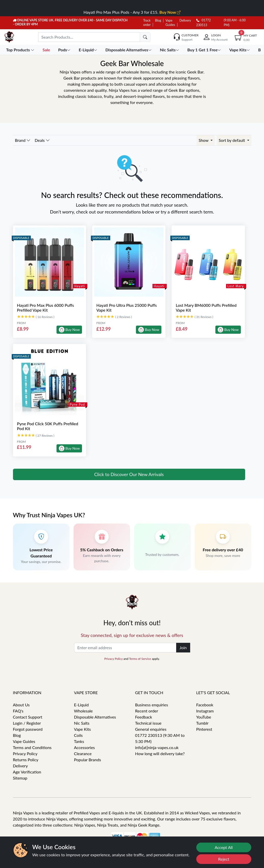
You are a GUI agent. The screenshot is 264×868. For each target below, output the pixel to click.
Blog (158, 20)
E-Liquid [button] (88, 50)
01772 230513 (204, 23)
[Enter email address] (125, 648)
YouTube (204, 717)
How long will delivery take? (160, 753)
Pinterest (204, 729)
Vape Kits (82, 729)
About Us (21, 705)
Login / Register (27, 723)
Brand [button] (23, 140)
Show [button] (204, 140)
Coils (78, 735)
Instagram (205, 711)
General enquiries (151, 729)
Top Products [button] (21, 50)
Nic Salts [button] (170, 50)
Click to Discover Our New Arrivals (129, 474)
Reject (224, 859)
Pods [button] (65, 50)
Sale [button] (47, 50)
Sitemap (20, 778)
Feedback (144, 717)
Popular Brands (88, 760)
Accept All (224, 847)
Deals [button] (42, 140)
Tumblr (202, 723)
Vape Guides (24, 741)
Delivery (185, 20)
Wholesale (84, 711)
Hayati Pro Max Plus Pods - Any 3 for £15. (132, 12)
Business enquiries (152, 705)
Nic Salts (82, 723)
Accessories (85, 747)
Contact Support (28, 717)
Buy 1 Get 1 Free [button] (205, 50)
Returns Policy (26, 760)
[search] (145, 37)
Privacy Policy (114, 659)
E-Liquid (81, 705)
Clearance (83, 753)
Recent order (147, 711)
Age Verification (27, 772)
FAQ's (18, 711)
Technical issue (148, 723)
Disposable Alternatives (95, 717)
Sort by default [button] (232, 140)
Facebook (205, 705)
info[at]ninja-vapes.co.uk (157, 747)
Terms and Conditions (32, 747)
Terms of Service (140, 659)
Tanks (79, 741)
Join (183, 648)
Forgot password (28, 729)
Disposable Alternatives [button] (129, 50)
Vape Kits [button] (240, 50)
